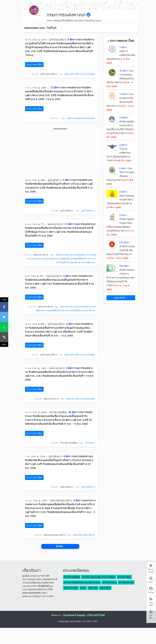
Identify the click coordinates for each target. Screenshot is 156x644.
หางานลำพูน (91, 255)
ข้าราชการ (90, 443)
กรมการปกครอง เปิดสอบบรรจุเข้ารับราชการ (120, 78)
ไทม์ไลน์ (52, 28)
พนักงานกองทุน (74, 118)
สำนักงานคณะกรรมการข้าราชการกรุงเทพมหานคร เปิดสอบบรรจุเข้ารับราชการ (121, 278)
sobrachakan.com (35, 28)
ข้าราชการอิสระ (124, 577)
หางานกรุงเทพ (88, 74)
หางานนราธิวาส (73, 263)
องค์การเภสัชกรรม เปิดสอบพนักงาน (121, 55)
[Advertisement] (60, 153)
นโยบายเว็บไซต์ (96, 615)
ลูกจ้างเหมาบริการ (73, 74)
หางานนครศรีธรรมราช (79, 259)
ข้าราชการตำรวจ (126, 582)
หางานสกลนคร (48, 259)
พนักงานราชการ (63, 255)
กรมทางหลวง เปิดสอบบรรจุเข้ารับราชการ (120, 102)
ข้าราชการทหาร (109, 582)
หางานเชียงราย (88, 263)
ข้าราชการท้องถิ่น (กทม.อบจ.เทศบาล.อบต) (82, 582)
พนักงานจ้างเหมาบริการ (84, 535)
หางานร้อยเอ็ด (78, 255)
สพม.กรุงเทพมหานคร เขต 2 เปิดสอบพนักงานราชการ (120, 200)
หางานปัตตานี (62, 259)
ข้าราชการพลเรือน (72, 577)
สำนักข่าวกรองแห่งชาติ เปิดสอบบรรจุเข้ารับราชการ (121, 250)
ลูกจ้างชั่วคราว (88, 211)
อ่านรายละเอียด (34, 64)
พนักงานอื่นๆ (105, 588)
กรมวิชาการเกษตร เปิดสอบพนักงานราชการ (120, 176)
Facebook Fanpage (74, 615)
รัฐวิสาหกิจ (93, 588)
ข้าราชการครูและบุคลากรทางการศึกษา (99, 577)
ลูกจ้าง (83, 588)
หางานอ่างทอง (34, 259)
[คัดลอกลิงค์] (4, 337)
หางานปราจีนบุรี (72, 311)
